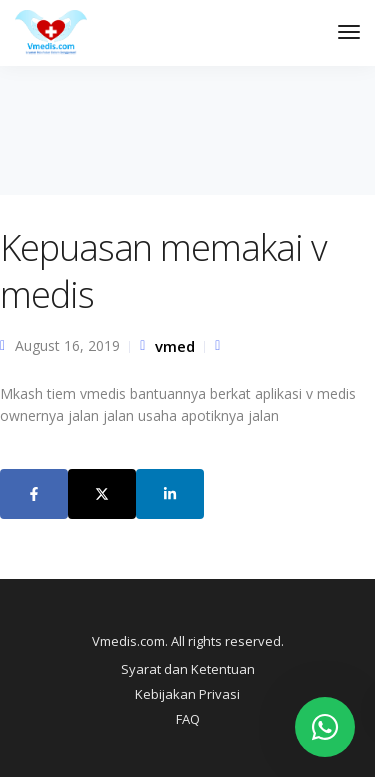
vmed (175, 346)
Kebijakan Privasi (187, 694)
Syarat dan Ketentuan (188, 669)
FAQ (188, 719)
